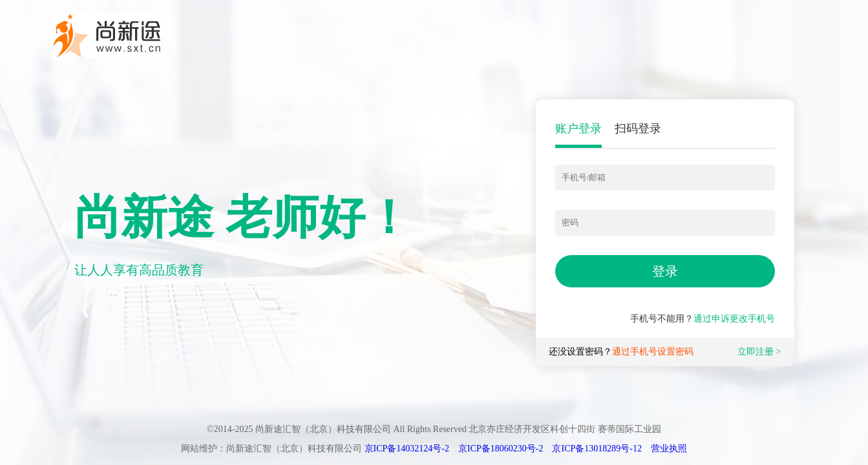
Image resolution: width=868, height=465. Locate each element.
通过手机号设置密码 (653, 352)
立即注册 (756, 352)
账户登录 (578, 129)
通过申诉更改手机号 (734, 319)
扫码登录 (638, 129)
